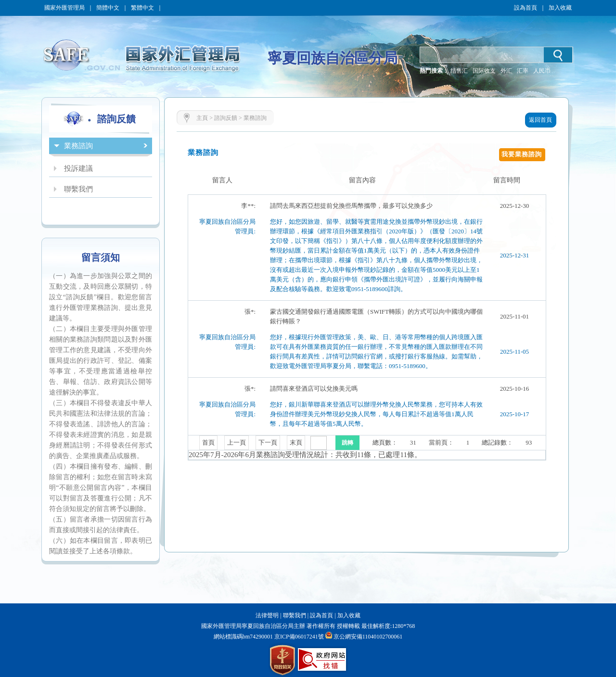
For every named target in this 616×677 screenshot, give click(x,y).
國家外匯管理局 (64, 8)
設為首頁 (526, 8)
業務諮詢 (255, 118)
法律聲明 (267, 615)
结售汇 (459, 71)
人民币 (542, 71)
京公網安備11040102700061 (368, 637)
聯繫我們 (295, 615)
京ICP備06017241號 (298, 637)
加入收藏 (560, 8)
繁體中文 (142, 8)
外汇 (506, 71)
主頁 (202, 118)
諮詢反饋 (226, 118)
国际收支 (484, 71)
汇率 (523, 71)
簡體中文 (108, 8)
